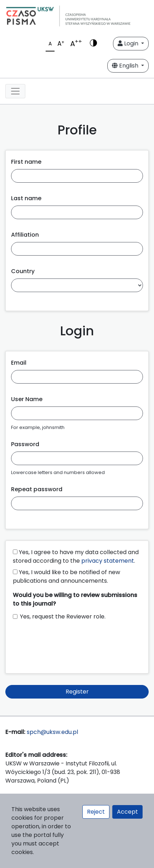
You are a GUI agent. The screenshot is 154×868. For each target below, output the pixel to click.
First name (26, 162)
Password (25, 444)
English (126, 66)
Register (77, 692)
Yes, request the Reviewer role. (63, 617)
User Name (27, 399)
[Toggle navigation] (15, 91)
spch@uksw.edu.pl (52, 732)
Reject (96, 812)
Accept (127, 812)
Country (23, 271)
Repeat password (37, 489)
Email (19, 363)
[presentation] (67, 643)
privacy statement (108, 561)
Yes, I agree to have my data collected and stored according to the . (76, 557)
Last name (26, 198)
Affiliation (25, 235)
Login (129, 43)
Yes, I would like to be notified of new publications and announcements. (66, 576)
